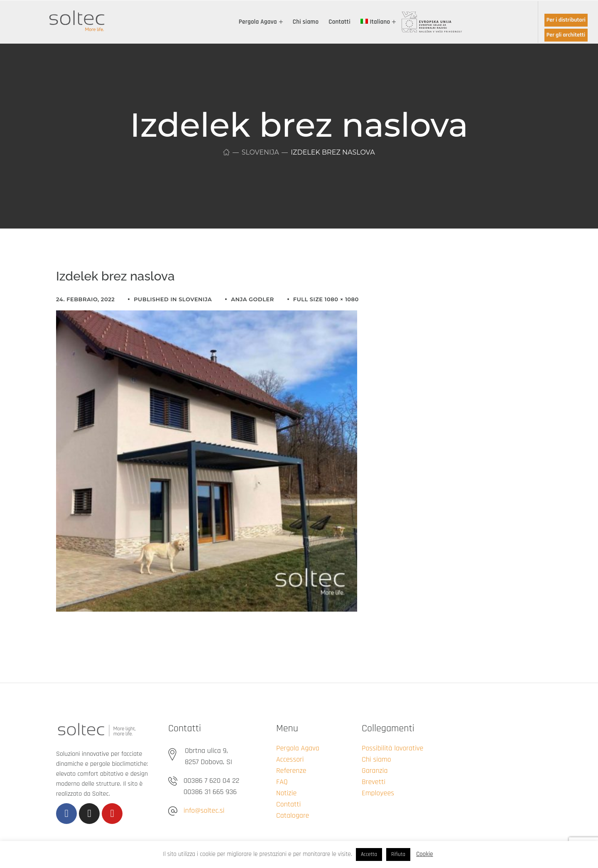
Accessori (290, 759)
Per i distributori (566, 20)
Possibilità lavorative (392, 748)
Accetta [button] (369, 854)
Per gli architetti (566, 35)
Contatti (288, 804)
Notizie (286, 793)
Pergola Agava (298, 748)
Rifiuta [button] (398, 854)
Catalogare (293, 815)
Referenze (291, 771)
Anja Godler (252, 299)
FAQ (282, 782)
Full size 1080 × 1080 (326, 299)
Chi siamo (376, 759)
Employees (378, 793)
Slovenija (260, 152)
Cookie (424, 854)
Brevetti (374, 782)
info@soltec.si (204, 810)
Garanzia (375, 771)
